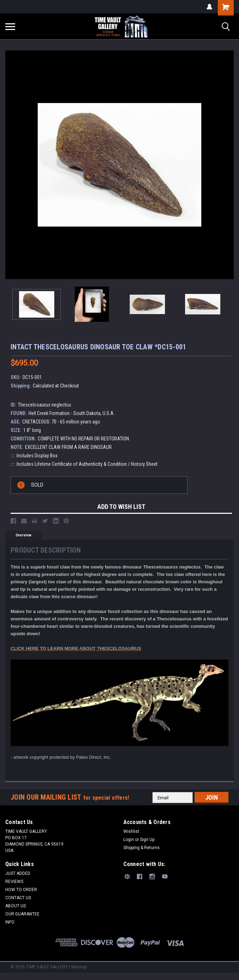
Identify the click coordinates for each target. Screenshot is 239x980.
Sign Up (147, 840)
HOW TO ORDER (21, 890)
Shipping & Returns (142, 848)
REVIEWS (14, 882)
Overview (23, 535)
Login (129, 840)
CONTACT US (18, 898)
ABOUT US (16, 906)
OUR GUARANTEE (22, 914)
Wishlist (131, 831)
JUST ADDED (18, 873)
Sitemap (79, 967)
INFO (10, 922)
